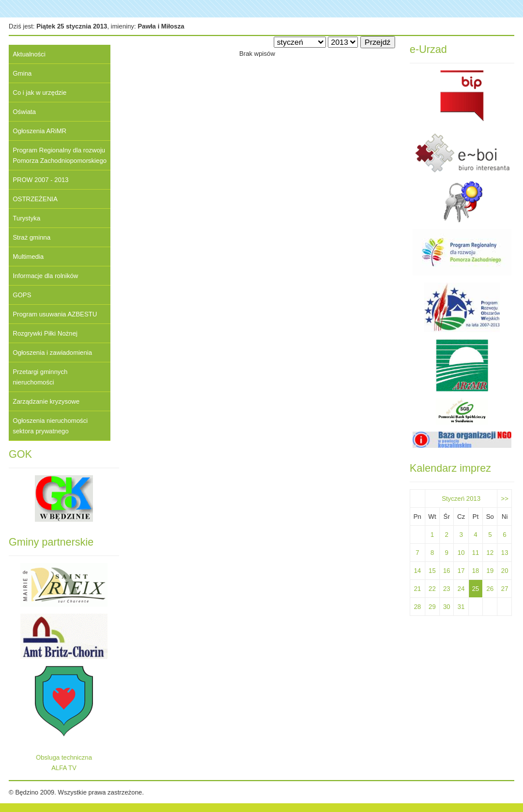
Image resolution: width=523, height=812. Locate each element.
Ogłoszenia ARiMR (40, 131)
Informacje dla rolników (46, 276)
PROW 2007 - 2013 (41, 180)
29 (432, 607)
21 (417, 589)
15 (432, 571)
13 (504, 553)
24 (461, 589)
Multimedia (28, 257)
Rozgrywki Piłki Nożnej (45, 333)
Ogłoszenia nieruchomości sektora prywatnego (50, 426)
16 (446, 571)
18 (475, 571)
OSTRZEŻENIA (35, 199)
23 (446, 589)
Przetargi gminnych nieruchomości (40, 377)
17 (461, 571)
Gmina (22, 73)
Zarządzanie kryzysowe (46, 401)
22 (432, 589)
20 (504, 571)
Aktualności (29, 54)
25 (475, 589)
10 (461, 553)
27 (504, 589)
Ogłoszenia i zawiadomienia (52, 352)
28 (417, 607)
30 (446, 607)
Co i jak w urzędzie (40, 92)
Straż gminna (32, 237)
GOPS (22, 295)
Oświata (24, 112)
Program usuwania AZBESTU (55, 314)
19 (490, 571)
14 (417, 571)
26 (490, 589)
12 (490, 553)
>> (505, 498)
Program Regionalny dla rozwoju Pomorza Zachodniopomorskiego (60, 155)
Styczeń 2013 (461, 498)
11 (475, 553)
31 (461, 607)
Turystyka (26, 218)
